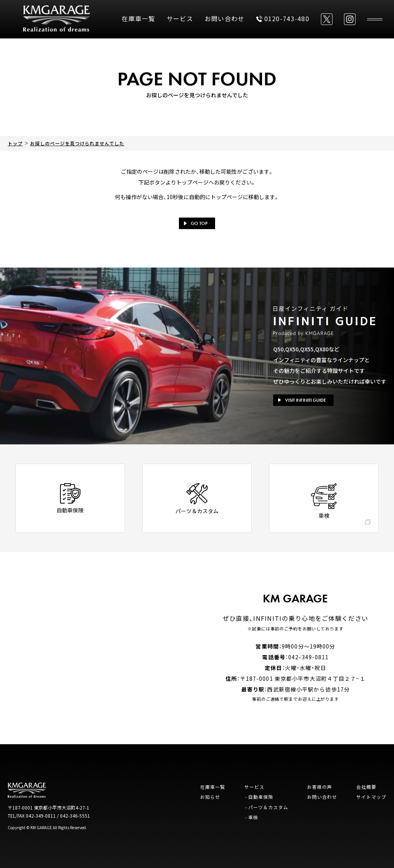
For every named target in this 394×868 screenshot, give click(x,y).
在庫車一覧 (138, 18)
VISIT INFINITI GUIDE (302, 400)
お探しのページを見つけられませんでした (77, 143)
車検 (253, 817)
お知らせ (210, 797)
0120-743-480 (283, 18)
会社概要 (366, 787)
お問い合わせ (225, 18)
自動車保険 (261, 797)
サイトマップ (371, 797)
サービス (180, 18)
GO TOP (196, 223)
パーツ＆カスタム (268, 807)
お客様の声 (320, 787)
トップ (15, 143)
